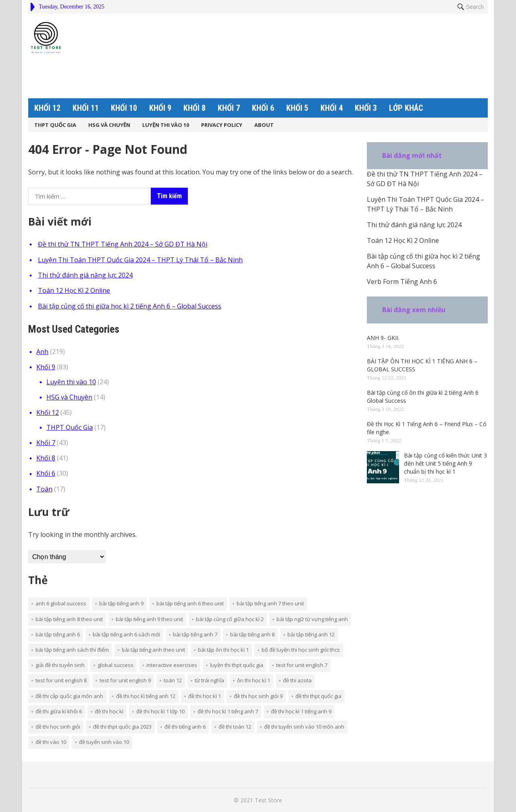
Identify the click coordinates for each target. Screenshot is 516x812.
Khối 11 (86, 108)
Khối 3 (366, 108)
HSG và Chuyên (109, 125)
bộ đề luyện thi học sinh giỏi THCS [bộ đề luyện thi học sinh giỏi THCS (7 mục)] (301, 650)
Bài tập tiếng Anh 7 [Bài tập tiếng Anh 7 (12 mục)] (195, 634)
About (264, 125)
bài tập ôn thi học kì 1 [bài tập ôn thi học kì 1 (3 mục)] (223, 650)
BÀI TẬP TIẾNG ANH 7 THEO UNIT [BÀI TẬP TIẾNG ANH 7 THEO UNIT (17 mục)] (270, 603)
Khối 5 (297, 108)
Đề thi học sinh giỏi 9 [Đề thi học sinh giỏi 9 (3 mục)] (258, 696)
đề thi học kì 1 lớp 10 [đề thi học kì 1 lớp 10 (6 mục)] (160, 711)
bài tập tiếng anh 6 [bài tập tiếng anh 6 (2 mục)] (58, 634)
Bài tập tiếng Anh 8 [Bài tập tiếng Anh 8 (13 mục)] (252, 634)
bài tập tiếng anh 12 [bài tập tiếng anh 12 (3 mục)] (311, 634)
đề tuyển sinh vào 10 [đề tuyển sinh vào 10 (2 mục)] (104, 742)
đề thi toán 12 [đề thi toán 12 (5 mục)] (235, 727)
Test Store (268, 800)
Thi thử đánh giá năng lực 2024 (85, 275)
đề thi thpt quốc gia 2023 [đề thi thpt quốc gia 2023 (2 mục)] (122, 727)
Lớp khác (406, 108)
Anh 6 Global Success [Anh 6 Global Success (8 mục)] (61, 603)
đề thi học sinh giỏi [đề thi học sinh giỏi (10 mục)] (58, 727)
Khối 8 (195, 108)
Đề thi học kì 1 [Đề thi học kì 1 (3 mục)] (205, 696)
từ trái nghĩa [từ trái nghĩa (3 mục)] (209, 680)
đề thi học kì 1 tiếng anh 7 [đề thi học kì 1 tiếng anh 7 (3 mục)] (228, 711)
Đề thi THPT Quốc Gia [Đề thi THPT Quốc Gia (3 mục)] (318, 696)
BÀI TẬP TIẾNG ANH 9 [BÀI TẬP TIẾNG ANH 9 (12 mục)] (121, 603)
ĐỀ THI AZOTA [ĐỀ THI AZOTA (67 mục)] (297, 680)
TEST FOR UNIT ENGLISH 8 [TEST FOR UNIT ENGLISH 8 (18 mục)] (61, 680)
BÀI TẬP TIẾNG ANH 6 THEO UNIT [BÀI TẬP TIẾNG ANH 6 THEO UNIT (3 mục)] (190, 603)
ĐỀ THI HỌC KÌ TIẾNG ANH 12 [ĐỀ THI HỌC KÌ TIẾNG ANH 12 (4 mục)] (146, 696)
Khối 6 (263, 108)
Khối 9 (160, 108)
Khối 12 (47, 108)
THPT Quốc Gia (55, 125)
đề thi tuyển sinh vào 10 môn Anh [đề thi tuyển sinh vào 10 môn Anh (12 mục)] (304, 727)
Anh (42, 352)
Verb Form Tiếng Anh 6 (402, 282)
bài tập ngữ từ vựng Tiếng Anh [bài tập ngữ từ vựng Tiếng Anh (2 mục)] (312, 619)
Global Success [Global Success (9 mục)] (115, 665)
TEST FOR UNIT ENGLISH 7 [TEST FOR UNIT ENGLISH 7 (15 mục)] (302, 665)
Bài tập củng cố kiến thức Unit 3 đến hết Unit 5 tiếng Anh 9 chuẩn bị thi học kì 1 (445, 463)
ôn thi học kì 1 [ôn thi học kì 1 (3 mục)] (254, 680)
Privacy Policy (222, 125)
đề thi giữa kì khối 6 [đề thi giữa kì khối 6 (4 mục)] (59, 711)
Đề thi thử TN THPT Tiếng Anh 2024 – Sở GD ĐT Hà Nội (123, 244)
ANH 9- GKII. (383, 338)
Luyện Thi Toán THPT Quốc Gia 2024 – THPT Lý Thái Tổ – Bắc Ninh (140, 260)
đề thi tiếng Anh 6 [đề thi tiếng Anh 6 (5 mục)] (185, 727)
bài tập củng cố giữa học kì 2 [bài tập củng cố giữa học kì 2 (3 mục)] (230, 619)
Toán (44, 489)
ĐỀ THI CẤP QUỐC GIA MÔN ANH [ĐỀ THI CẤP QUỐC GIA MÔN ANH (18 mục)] (69, 696)
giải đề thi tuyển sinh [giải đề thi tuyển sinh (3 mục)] (60, 665)
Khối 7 (229, 108)
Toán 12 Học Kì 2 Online (74, 290)
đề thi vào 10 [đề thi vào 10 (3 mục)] (51, 742)
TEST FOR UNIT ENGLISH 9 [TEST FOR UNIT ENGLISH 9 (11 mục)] (125, 680)
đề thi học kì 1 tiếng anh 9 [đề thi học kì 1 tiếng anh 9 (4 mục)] (301, 711)
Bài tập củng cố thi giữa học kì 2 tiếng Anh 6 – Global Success (130, 306)
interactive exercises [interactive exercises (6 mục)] (172, 665)
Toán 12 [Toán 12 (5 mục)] (173, 680)
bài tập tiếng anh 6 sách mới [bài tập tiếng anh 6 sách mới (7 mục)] (126, 634)
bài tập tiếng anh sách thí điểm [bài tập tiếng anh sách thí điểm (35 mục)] (72, 650)
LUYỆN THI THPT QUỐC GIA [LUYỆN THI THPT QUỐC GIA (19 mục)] (237, 665)
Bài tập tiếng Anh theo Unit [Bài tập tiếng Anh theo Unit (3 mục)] (153, 650)
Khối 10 (124, 108)
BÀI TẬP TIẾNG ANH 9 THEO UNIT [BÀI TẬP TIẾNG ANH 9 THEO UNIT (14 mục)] (149, 619)
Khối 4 (332, 108)
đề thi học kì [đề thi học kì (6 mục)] (109, 711)
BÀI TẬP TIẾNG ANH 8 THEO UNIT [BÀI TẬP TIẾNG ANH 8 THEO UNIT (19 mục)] (69, 619)
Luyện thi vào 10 (166, 125)
